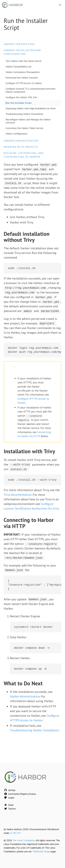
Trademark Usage (41, 851)
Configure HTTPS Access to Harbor (24, 83)
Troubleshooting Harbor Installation (24, 114)
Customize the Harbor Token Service (24, 128)
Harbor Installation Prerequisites (23, 72)
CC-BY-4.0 (15, 833)
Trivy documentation (18, 494)
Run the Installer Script (19, 103)
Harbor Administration (21, 141)
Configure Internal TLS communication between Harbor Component (30, 90)
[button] (60, 5)
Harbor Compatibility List (19, 66)
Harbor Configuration (16, 134)
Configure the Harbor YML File (21, 97)
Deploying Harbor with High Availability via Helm (31, 108)
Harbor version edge (19, 44)
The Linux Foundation (24, 840)
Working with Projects (21, 147)
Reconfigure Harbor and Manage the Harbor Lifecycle (28, 121)
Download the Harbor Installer (22, 78)
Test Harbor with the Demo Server (24, 61)
